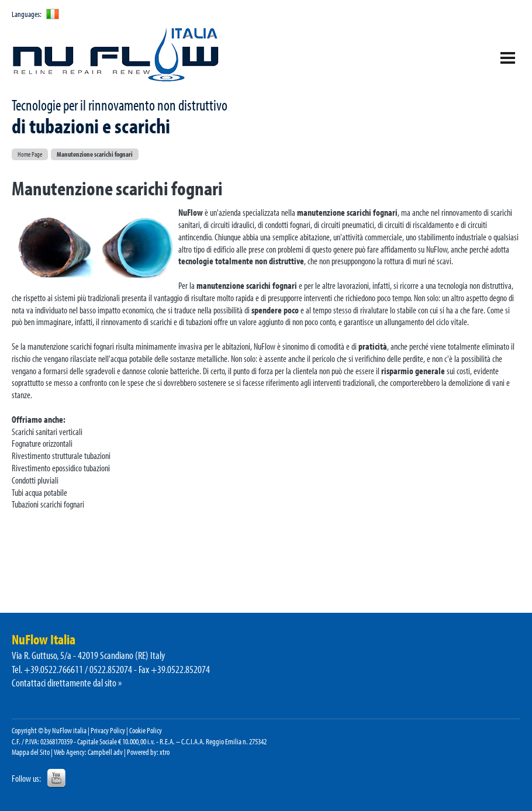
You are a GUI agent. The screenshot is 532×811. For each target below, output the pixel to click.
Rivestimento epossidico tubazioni (61, 468)
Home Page (30, 154)
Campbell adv (105, 752)
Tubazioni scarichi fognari (48, 504)
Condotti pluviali (35, 480)
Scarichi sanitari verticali (47, 432)
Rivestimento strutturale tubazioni (61, 455)
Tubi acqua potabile (39, 492)
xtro (165, 752)
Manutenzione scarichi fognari (95, 154)
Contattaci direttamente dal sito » (67, 683)
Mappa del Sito (31, 752)
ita (53, 14)
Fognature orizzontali (42, 443)
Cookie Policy (146, 730)
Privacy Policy (108, 730)
